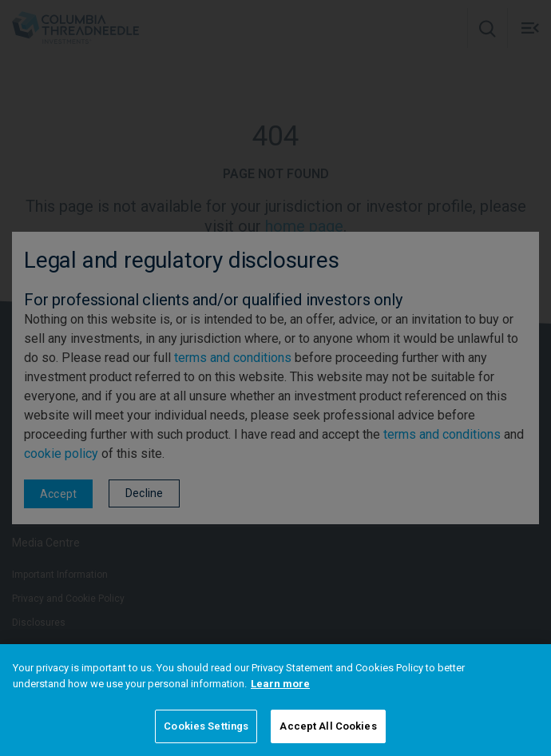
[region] (275, 700)
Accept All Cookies (328, 726)
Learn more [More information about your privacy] (280, 684)
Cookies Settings (206, 726)
